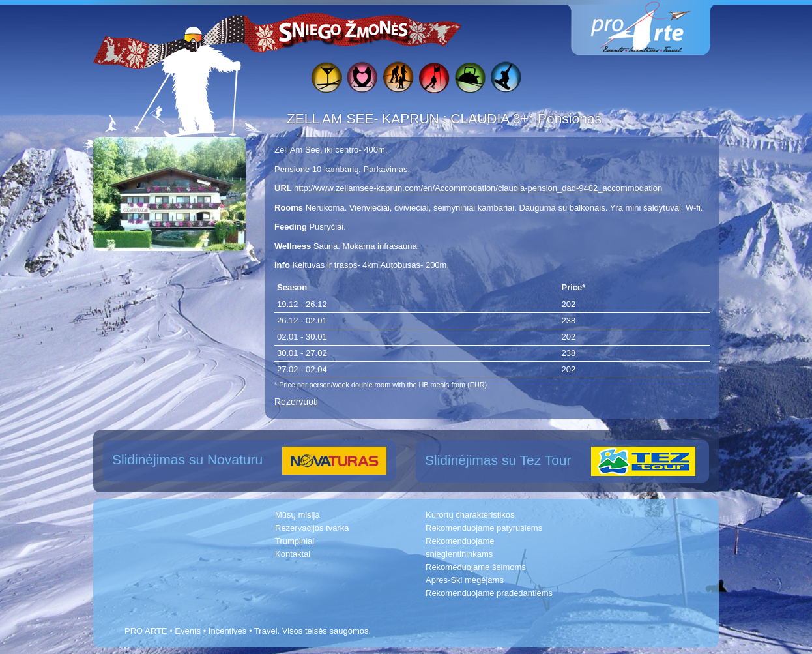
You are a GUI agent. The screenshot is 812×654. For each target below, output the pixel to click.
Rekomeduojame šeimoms (476, 567)
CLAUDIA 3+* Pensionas (526, 118)
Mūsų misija (297, 515)
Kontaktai (293, 554)
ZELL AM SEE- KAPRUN (365, 118)
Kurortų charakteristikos (470, 515)
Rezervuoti (296, 402)
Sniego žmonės (344, 30)
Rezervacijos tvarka (312, 528)
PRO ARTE (146, 631)
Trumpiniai (295, 541)
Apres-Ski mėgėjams (465, 580)
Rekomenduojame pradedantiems (489, 593)
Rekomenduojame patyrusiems (484, 528)
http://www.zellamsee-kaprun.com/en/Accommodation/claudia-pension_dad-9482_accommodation (478, 188)
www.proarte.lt (651, 28)
